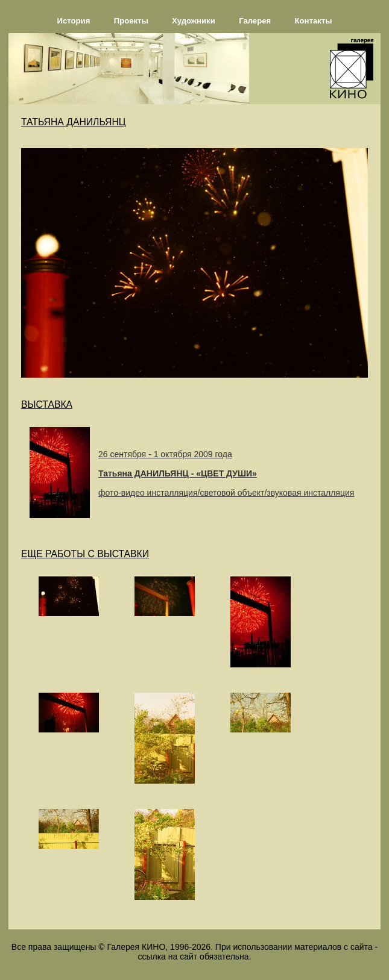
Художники (194, 21)
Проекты (131, 21)
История (74, 21)
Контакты (314, 21)
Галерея (255, 21)
